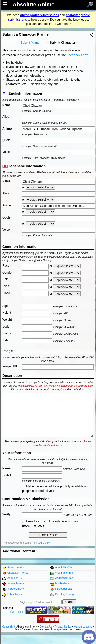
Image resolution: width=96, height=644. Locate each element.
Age (5, 306)
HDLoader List (64, 589)
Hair (5, 279)
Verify (7, 514)
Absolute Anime (34, 5)
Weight (7, 320)
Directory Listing (65, 594)
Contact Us (46, 627)
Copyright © (9, 627)
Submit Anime (30, 43)
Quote (7, 140)
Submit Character (63, 43)
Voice (6, 152)
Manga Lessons (83, 627)
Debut (6, 340)
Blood (6, 293)
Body (6, 326)
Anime (7, 129)
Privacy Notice (63, 627)
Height (7, 313)
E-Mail (7, 475)
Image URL (10, 366)
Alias (6, 117)
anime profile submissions (40, 15)
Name (7, 105)
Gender (7, 273)
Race (6, 266)
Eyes (6, 286)
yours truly (44, 543)
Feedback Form (77, 55)
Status (7, 333)
